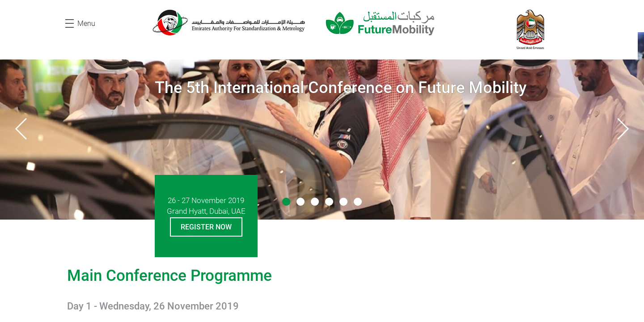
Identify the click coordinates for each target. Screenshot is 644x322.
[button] (286, 202)
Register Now (206, 227)
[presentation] (21, 129)
